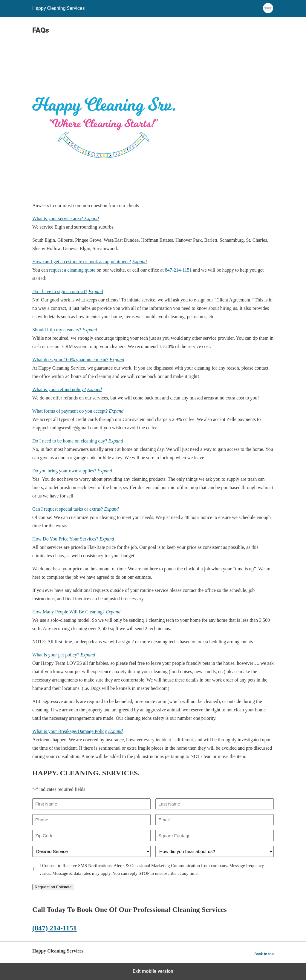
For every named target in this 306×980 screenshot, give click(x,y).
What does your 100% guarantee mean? (70, 360)
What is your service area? (58, 219)
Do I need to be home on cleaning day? (70, 441)
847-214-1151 (178, 270)
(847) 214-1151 (55, 928)
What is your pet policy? (56, 655)
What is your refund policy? (59, 389)
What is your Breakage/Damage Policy (70, 731)
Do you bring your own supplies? (64, 471)
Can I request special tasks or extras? (68, 509)
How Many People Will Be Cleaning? (68, 612)
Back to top (264, 954)
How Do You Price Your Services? (65, 539)
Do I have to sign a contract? (60, 291)
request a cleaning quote (72, 270)
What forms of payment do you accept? (70, 411)
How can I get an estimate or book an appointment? (82, 262)
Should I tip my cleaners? (57, 330)
